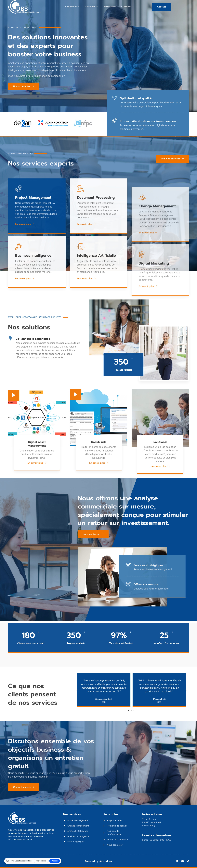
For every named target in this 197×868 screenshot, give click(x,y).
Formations (110, 7)
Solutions (92, 7)
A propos (126, 7)
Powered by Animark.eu (98, 861)
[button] (77, 690)
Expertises (72, 7)
